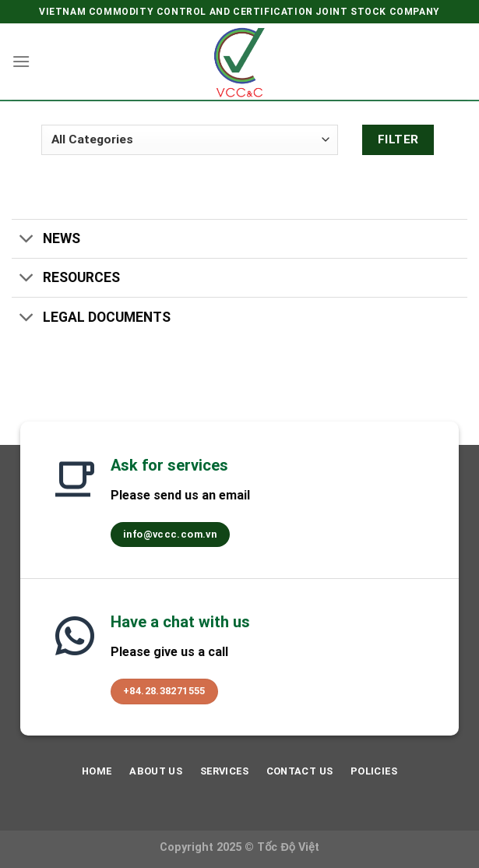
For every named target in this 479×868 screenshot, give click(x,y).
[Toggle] (27, 240)
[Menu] (21, 61)
